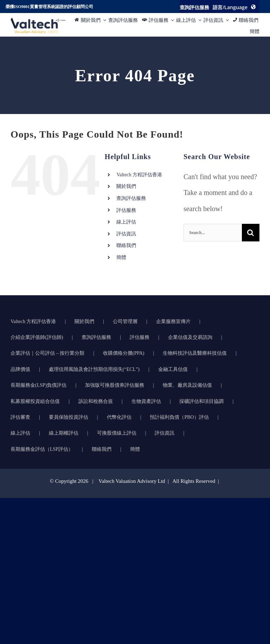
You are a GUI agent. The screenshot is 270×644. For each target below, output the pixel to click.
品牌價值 (20, 369)
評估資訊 (126, 234)
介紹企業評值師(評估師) (37, 337)
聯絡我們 (126, 245)
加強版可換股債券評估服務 (115, 385)
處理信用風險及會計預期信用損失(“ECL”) (94, 369)
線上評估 (126, 222)
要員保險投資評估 (69, 417)
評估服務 (126, 210)
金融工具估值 (173, 369)
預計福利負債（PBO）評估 (179, 417)
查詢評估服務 (131, 198)
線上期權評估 (64, 433)
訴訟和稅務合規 (96, 401)
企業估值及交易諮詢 (190, 337)
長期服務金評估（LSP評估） (42, 449)
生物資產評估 (146, 401)
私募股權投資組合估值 (35, 401)
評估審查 (20, 417)
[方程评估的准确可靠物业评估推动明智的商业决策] (38, 21)
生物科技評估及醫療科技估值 (195, 353)
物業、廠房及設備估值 (187, 385)
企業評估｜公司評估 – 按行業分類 (47, 353)
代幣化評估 (119, 417)
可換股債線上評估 (117, 433)
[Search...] (213, 233)
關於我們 (126, 186)
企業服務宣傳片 (173, 321)
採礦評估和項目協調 (201, 401)
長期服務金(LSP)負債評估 (38, 385)
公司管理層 (125, 321)
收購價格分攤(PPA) (124, 353)
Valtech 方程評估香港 (139, 175)
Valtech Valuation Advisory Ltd (132, 481)
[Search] (251, 233)
